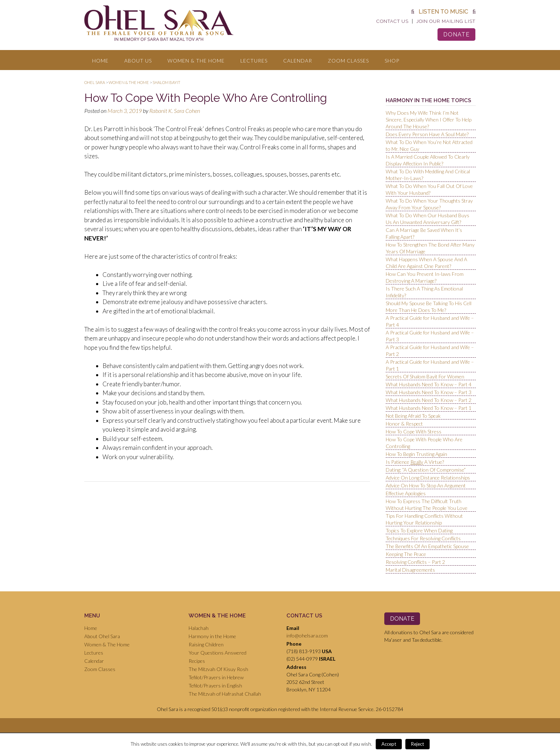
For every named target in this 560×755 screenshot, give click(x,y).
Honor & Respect (404, 424)
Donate (456, 34)
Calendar (298, 61)
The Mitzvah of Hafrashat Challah (225, 694)
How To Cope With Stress (414, 431)
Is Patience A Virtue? (415, 462)
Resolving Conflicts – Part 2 (415, 562)
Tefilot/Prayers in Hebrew (216, 677)
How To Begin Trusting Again (416, 454)
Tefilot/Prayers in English (215, 686)
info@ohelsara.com (307, 635)
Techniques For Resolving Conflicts (423, 538)
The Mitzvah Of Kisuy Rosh (218, 669)
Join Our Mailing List (446, 21)
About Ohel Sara (102, 636)
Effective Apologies (406, 493)
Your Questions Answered (217, 653)
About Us (138, 61)
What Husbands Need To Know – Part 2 (429, 400)
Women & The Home (196, 61)
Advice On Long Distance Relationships (428, 478)
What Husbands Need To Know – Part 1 (429, 408)
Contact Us (392, 21)
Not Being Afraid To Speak (413, 416)
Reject (417, 744)
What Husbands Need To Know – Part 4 (429, 384)
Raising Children (206, 644)
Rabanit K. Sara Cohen (175, 111)
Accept (389, 744)
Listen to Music (443, 12)
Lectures (254, 61)
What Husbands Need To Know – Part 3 (429, 392)
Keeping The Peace (406, 554)
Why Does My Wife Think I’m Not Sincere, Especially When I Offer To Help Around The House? (429, 120)
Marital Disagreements (410, 570)
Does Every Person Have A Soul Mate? (427, 134)
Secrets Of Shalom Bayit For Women (425, 376)
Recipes (197, 661)
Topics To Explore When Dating (419, 530)
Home (100, 61)
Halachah (199, 628)
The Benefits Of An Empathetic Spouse (427, 546)
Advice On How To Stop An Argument (426, 485)
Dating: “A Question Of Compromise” (426, 470)
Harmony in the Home (212, 636)
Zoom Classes (348, 61)
